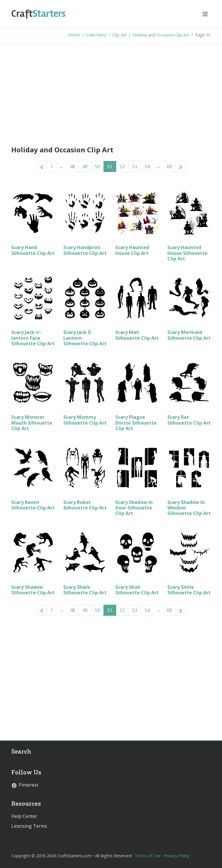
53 (135, 167)
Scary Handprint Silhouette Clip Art (85, 250)
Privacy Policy (177, 856)
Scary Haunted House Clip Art (132, 250)
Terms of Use (148, 856)
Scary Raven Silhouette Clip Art (33, 505)
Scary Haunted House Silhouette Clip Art (187, 253)
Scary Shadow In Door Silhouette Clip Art (134, 508)
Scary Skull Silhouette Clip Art (137, 590)
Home (74, 35)
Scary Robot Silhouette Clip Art (85, 505)
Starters (38, 14)
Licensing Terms (29, 826)
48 (73, 167)
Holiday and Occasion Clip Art (161, 35)
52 (122, 167)
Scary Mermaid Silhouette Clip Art (189, 335)
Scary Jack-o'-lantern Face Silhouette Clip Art (33, 338)
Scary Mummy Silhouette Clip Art (85, 420)
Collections (96, 35)
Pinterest (25, 785)
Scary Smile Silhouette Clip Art (189, 590)
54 (147, 167)
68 (169, 167)
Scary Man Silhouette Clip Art (137, 335)
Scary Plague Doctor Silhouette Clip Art (136, 423)
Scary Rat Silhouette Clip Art (189, 420)
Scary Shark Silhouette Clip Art (85, 590)
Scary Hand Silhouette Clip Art (33, 250)
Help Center (24, 816)
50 (97, 167)
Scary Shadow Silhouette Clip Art (33, 590)
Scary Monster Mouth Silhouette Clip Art (32, 423)
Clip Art (120, 35)
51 (110, 167)
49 (85, 167)
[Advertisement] (111, 94)
